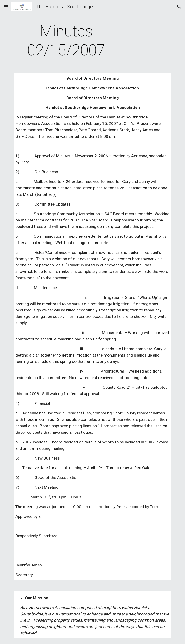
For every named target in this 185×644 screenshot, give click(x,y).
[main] (66, 41)
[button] (6, 7)
